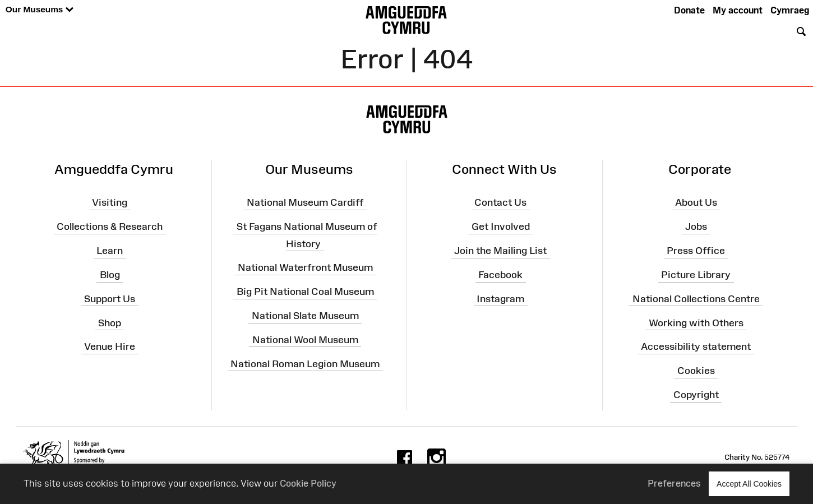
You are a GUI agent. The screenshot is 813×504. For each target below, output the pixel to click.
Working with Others (696, 322)
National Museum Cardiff (305, 202)
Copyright (696, 395)
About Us (696, 202)
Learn (110, 251)
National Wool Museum (305, 340)
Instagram (500, 299)
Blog (110, 275)
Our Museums (40, 10)
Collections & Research (110, 226)
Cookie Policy (308, 483)
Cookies (696, 371)
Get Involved (501, 226)
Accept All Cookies (749, 484)
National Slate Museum (305, 316)
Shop (110, 322)
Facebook (500, 275)
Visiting (110, 202)
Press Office (696, 251)
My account (738, 10)
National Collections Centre (696, 299)
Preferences (674, 483)
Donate (689, 10)
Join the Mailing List (500, 251)
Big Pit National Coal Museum (305, 292)
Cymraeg (790, 10)
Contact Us (500, 202)
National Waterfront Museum (305, 267)
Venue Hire (110, 346)
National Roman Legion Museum (305, 363)
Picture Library (696, 275)
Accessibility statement (696, 346)
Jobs (696, 226)
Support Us (110, 299)
